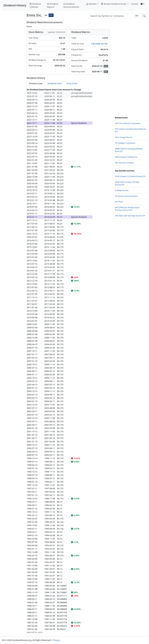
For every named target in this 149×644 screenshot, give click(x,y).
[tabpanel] (68, 361)
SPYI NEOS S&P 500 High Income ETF (130, 216)
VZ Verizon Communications (126, 196)
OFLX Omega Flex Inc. (124, 137)
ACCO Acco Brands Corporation (128, 123)
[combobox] (115, 16)
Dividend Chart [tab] (55, 83)
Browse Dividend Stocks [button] (114, 4)
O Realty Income (122, 190)
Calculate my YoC (100, 44)
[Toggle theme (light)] (142, 4)
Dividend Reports (53, 5)
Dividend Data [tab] (36, 83)
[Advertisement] (12, 65)
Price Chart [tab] (72, 83)
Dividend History (15, 5)
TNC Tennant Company (124, 163)
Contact (135, 4)
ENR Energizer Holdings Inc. (126, 157)
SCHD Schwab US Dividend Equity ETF (130, 176)
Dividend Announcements (71, 5)
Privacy (56, 640)
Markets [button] (92, 4)
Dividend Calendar (35, 5)
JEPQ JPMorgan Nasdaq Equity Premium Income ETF (127, 209)
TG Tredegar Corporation (125, 143)
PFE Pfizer (119, 202)
